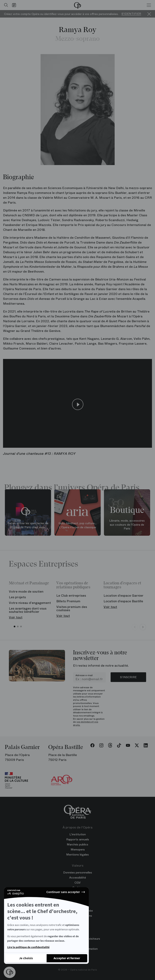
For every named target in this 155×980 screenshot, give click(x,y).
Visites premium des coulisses (72, 608)
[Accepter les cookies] (67, 958)
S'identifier (131, 14)
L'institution (78, 834)
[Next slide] (143, 627)
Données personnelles (78, 872)
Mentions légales (77, 854)
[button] (10, 972)
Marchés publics (77, 844)
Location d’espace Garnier (124, 596)
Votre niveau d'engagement (30, 603)
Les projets (17, 597)
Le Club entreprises (71, 596)
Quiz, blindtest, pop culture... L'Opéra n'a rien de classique (77, 525)
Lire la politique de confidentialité (28, 947)
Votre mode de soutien (26, 591)
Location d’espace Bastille (123, 601)
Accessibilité (78, 878)
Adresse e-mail (84, 675)
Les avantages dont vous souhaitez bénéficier (28, 610)
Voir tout (16, 617)
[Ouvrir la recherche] (5, 5)
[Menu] (149, 5)
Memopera (78, 849)
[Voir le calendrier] (15, 5)
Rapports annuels (78, 839)
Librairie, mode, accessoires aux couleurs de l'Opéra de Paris (127, 525)
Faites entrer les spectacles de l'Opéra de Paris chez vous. (28, 525)
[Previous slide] (135, 627)
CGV (77, 883)
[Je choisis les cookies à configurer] (26, 958)
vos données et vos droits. (86, 724)
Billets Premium (68, 601)
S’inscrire (128, 677)
